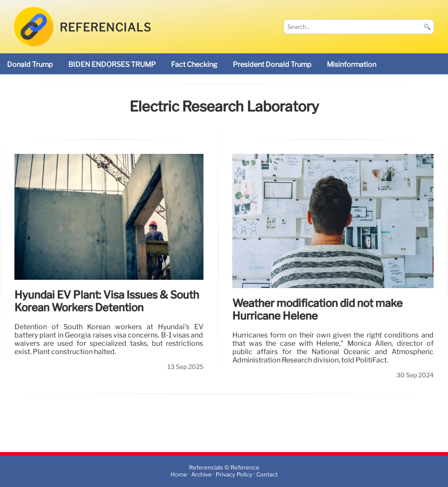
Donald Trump (30, 64)
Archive (201, 475)
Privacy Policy (234, 475)
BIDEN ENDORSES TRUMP (112, 64)
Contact (267, 475)
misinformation (352, 64)
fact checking (194, 64)
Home (179, 475)
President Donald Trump (272, 64)
